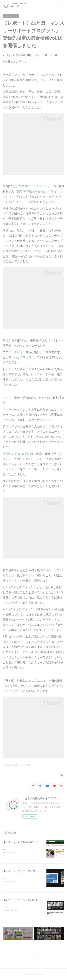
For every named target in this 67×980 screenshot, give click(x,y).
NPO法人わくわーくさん (39, 102)
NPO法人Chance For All (18, 454)
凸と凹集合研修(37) (11, 765)
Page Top (33, 960)
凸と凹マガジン (24, 357)
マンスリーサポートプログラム (34, 75)
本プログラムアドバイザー (36, 186)
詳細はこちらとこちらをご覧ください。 (22, 907)
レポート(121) (25, 765)
